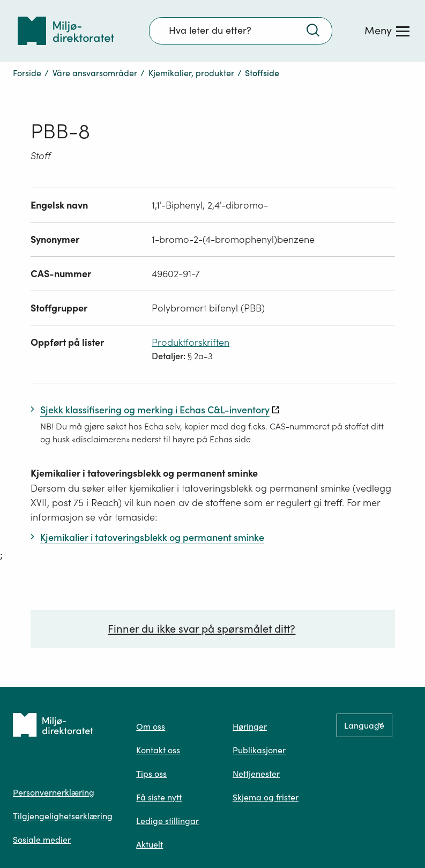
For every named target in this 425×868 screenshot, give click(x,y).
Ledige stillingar (167, 821)
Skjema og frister (266, 797)
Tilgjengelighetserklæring (63, 816)
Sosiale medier (42, 840)
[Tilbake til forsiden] (66, 31)
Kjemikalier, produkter (191, 73)
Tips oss (151, 774)
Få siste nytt (159, 797)
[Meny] (387, 31)
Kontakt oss (158, 750)
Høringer (250, 726)
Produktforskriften (191, 342)
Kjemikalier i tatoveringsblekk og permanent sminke (144, 473)
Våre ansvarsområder (95, 73)
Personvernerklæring (54, 792)
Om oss (151, 726)
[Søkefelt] (241, 31)
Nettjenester (256, 774)
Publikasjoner (259, 750)
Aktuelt (150, 844)
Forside (27, 73)
